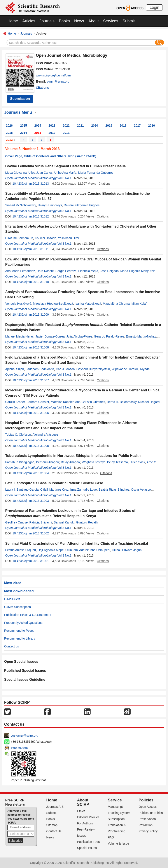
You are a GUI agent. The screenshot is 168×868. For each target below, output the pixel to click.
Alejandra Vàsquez (45, 435)
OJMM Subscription (17, 607)
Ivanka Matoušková (88, 304)
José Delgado (109, 271)
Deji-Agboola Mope (51, 550)
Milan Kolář (139, 304)
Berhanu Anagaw (48, 462)
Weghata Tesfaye (94, 462)
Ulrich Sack (137, 462)
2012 (52, 133)
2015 (9, 133)
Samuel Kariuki (64, 522)
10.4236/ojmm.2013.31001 (31, 561)
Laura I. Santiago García (22, 490)
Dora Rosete (45, 271)
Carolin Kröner (15, 402)
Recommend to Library (20, 638)
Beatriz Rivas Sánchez (114, 490)
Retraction (145, 825)
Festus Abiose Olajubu (21, 550)
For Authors (85, 823)
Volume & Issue (118, 843)
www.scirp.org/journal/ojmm (55, 75)
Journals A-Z (55, 807)
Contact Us (54, 831)
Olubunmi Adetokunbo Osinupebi (88, 550)
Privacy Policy (148, 831)
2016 (151, 126)
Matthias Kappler (62, 402)
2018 (123, 126)
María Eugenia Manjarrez (137, 271)
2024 (38, 126)
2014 (24, 133)
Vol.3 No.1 (64, 178)
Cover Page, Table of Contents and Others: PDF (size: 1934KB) (51, 156)
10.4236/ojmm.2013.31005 (31, 446)
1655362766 (19, 748)
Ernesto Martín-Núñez (141, 336)
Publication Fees (88, 842)
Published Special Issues (25, 671)
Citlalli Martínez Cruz (54, 490)
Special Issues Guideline (25, 680)
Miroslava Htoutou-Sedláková (53, 304)
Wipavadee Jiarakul (125, 369)
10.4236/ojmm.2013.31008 (31, 347)
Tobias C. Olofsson (18, 435)
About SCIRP (83, 802)
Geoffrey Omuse (16, 522)
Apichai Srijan (15, 369)
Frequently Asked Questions (23, 623)
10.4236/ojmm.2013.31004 (31, 473)
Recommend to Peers (19, 631)
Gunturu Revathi (87, 522)
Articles (29, 21)
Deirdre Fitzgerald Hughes (82, 205)
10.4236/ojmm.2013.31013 (31, 184)
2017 (137, 126)
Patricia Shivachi (41, 522)
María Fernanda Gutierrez (96, 173)
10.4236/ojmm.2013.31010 (31, 282)
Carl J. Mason (65, 369)
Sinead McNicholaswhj (21, 205)
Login (154, 7)
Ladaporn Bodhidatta (40, 369)
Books (64, 21)
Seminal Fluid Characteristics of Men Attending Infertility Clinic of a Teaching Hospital (77, 544)
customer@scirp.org (24, 735)
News (79, 21)
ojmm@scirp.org (58, 81)
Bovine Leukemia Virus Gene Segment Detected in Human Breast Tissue (66, 166)
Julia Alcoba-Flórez (79, 336)
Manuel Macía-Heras (19, 336)
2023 (52, 126)
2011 (66, 133)
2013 (38, 133)
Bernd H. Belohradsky (122, 402)
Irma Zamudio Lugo (83, 490)
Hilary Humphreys (50, 205)
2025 (24, 126)
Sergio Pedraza (66, 271)
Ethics (81, 811)
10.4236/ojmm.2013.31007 (31, 380)
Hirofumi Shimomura (19, 238)
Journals (47, 21)
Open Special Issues (21, 662)
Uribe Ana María (65, 173)
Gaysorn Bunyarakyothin (93, 369)
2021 (80, 126)
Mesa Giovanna (16, 173)
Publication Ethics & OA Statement (28, 615)
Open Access (148, 807)
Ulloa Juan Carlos (41, 173)
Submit (129, 21)
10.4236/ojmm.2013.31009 (31, 315)
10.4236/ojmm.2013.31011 (31, 249)
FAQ (111, 837)
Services (111, 21)
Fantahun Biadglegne (20, 462)
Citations (42, 88)
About (94, 21)
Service (115, 800)
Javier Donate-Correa (50, 336)
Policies (146, 800)
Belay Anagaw (71, 462)
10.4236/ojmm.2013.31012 (31, 216)
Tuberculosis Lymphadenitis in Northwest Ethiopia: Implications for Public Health (73, 456)
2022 (66, 126)
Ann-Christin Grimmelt (90, 402)
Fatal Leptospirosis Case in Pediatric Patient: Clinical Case (54, 483)
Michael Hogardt (149, 402)
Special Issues (87, 848)
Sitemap (52, 825)
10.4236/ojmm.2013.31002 (31, 533)
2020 (95, 126)
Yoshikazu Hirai (68, 238)
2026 (9, 126)
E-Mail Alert (12, 599)
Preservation (147, 819)
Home (13, 21)
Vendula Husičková (18, 304)
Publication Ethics (151, 813)
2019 (109, 126)
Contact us (11, 646)
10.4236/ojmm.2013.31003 (31, 501)
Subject (52, 813)
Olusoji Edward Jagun (127, 550)
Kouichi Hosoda (45, 238)
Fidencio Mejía (88, 271)
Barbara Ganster (38, 402)
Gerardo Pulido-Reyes (109, 336)
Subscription (116, 819)
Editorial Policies (88, 817)
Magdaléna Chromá (116, 304)
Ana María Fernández (20, 271)
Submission (20, 99)
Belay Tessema (118, 462)
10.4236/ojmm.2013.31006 (31, 413)
